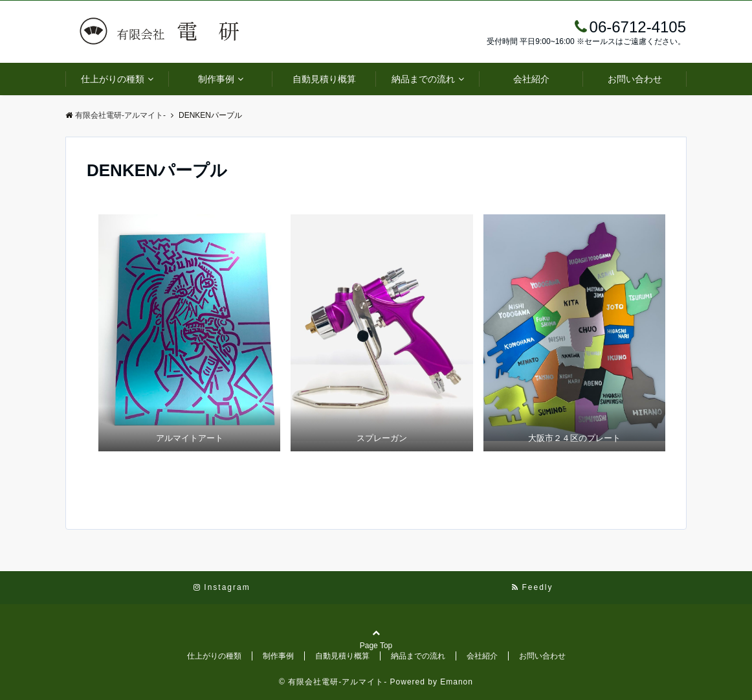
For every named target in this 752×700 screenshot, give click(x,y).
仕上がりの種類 (113, 79)
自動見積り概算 (324, 79)
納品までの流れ (423, 79)
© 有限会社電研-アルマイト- (333, 682)
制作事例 (216, 79)
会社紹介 (531, 79)
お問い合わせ (635, 79)
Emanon (457, 682)
